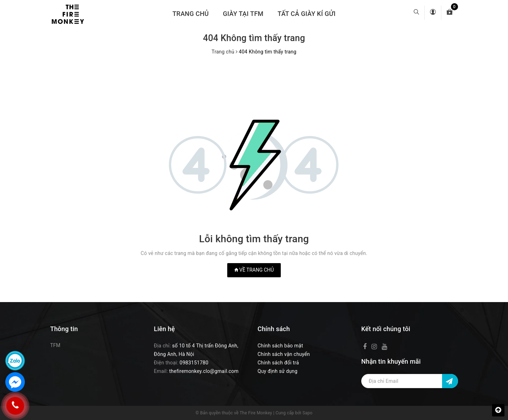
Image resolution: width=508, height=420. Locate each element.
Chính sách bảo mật (280, 346)
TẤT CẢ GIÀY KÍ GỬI (307, 14)
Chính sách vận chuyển (284, 354)
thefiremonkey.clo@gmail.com (204, 371)
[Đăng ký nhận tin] (450, 381)
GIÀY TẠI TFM (243, 14)
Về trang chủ (254, 270)
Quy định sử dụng (278, 371)
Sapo (307, 413)
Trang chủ (190, 14)
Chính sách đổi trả (278, 363)
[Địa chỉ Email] (410, 381)
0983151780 (194, 363)
